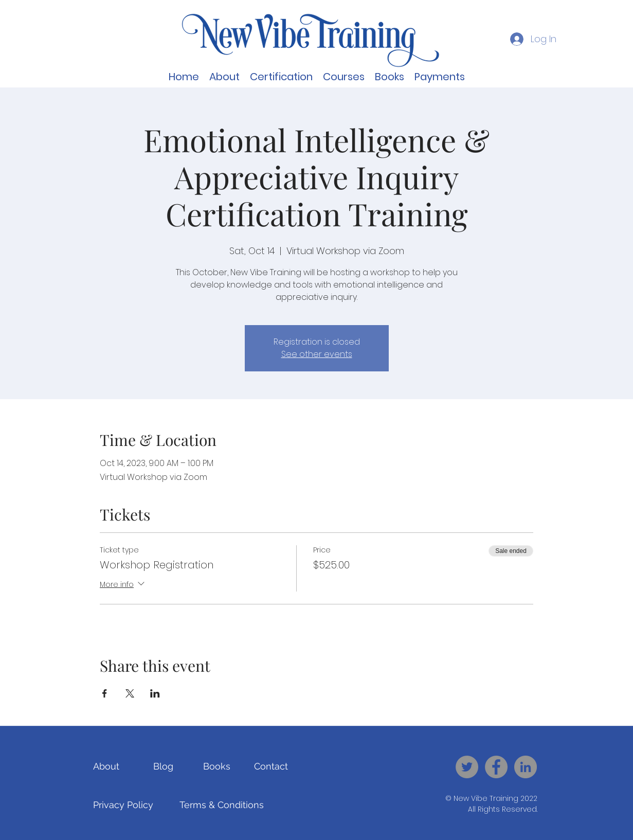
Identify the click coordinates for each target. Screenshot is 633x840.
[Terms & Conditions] (222, 805)
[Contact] (271, 766)
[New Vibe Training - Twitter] (467, 767)
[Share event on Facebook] (105, 693)
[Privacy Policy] (123, 805)
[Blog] (163, 766)
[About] (106, 766)
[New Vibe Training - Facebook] (496, 767)
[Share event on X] (130, 693)
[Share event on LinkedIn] (155, 693)
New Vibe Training (486, 798)
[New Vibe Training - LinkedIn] (526, 767)
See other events (317, 354)
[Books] (217, 766)
